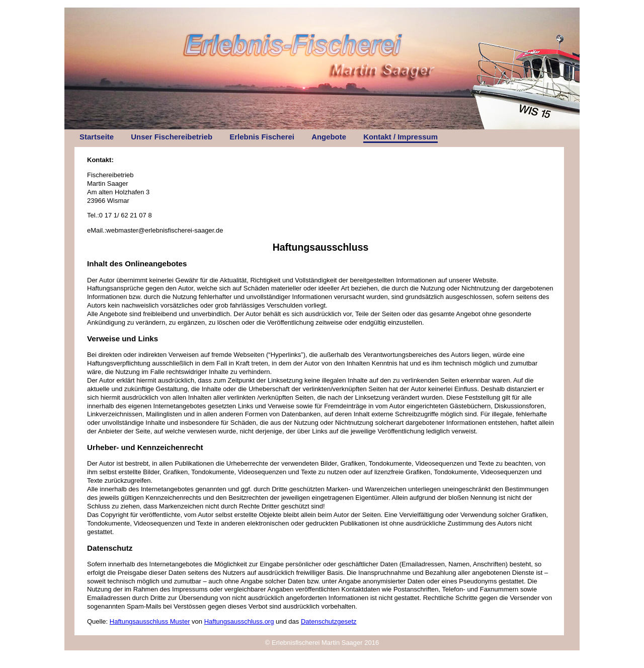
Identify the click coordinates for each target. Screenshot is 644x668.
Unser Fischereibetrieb (172, 137)
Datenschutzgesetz (329, 621)
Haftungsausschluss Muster (150, 621)
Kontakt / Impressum (400, 137)
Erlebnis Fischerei (262, 137)
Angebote (329, 137)
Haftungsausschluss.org (239, 621)
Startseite (97, 137)
